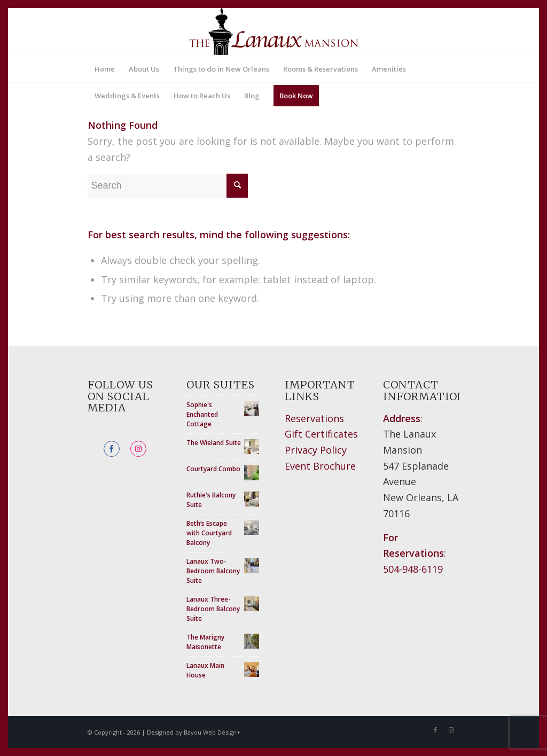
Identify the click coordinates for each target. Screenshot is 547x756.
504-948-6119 (413, 569)
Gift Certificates (321, 434)
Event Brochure (320, 466)
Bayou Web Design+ (212, 732)
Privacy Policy (316, 450)
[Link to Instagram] (451, 730)
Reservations (314, 418)
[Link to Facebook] (435, 730)
